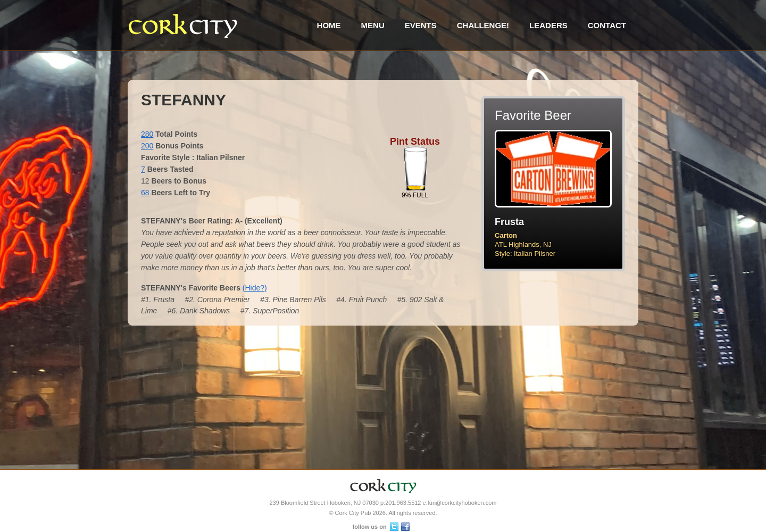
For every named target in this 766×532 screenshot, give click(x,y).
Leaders (548, 25)
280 (147, 134)
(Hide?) (255, 288)
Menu (373, 25)
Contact (607, 25)
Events (421, 25)
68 (145, 193)
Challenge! (483, 25)
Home (329, 25)
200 (147, 146)
